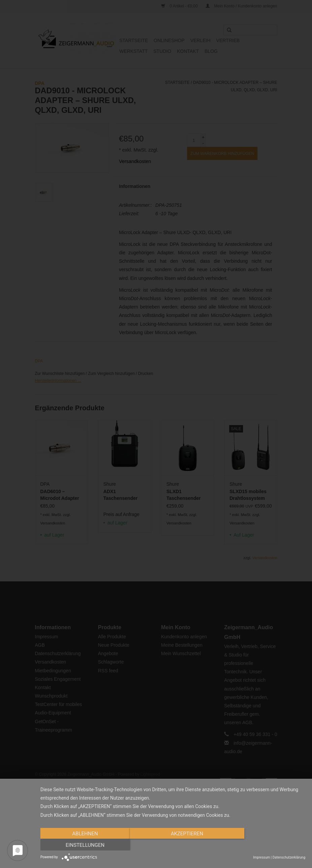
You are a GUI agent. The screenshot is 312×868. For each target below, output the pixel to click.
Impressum (262, 857)
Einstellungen (265, 845)
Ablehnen (80, 845)
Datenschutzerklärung (289, 857)
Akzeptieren (173, 845)
